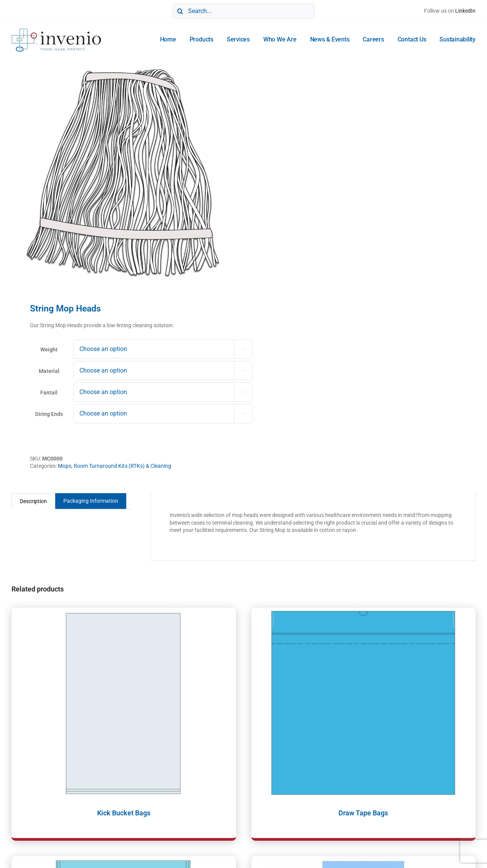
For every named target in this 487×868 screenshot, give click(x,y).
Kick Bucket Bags (124, 813)
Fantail (49, 393)
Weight (49, 350)
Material (49, 371)
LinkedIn (465, 11)
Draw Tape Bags (363, 813)
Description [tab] (33, 501)
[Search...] (243, 11)
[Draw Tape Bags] (364, 704)
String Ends (49, 414)
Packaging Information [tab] (91, 501)
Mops (65, 466)
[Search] (180, 11)
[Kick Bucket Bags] (124, 704)
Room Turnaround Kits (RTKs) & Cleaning (122, 466)
